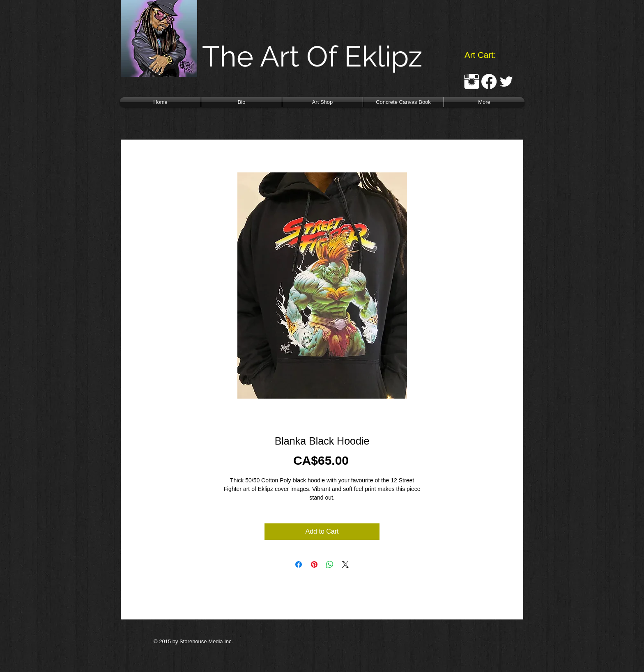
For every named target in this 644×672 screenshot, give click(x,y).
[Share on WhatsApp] (330, 564)
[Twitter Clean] (506, 81)
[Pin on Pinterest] (314, 564)
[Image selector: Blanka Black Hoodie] (314, 409)
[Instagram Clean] (472, 81)
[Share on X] (345, 564)
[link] (486, 55)
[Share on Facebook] (299, 564)
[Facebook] (489, 81)
